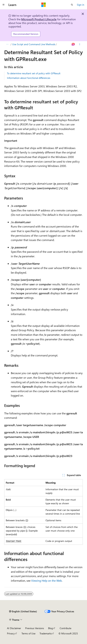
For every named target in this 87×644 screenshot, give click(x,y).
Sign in (81, 5)
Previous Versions (35, 628)
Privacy (11, 633)
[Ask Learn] (73, 44)
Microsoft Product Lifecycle (39, 19)
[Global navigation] (4, 5)
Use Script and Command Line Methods (34, 44)
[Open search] (72, 5)
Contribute (65, 628)
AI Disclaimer (14, 628)
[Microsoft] (44, 5)
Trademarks (46, 633)
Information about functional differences (29, 78)
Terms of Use (28, 633)
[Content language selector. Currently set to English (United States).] (23, 611)
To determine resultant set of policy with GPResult (34, 73)
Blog (51, 628)
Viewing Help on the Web (46, 581)
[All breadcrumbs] (7, 44)
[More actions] (80, 44)
